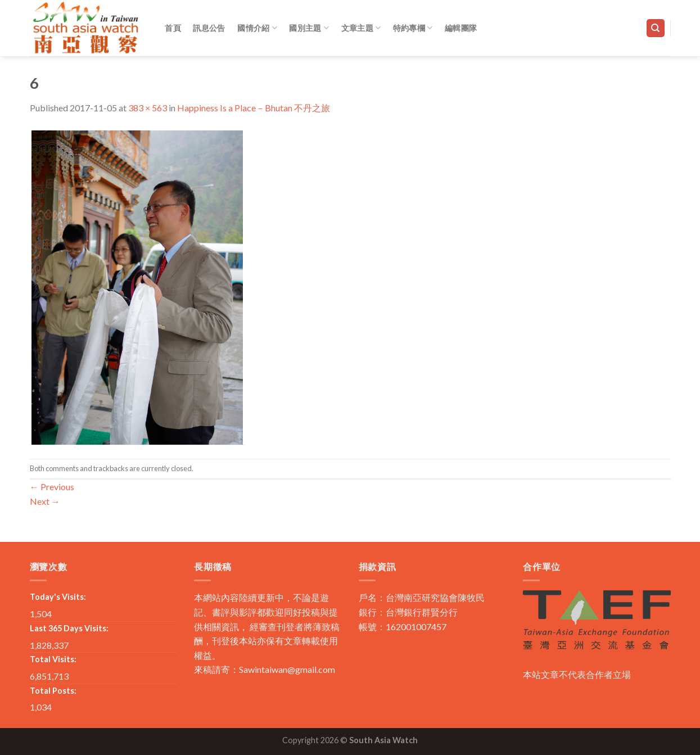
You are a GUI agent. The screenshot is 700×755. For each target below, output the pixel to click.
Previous (52, 487)
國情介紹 (257, 28)
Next (45, 501)
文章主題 (361, 28)
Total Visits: (53, 659)
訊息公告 (209, 28)
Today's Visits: (58, 597)
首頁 (173, 28)
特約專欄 (413, 28)
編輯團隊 (461, 28)
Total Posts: (53, 691)
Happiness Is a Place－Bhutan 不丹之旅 (254, 108)
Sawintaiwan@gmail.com (287, 669)
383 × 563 (148, 108)
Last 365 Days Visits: (69, 628)
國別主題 (309, 28)
